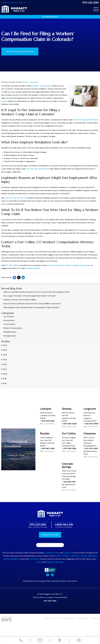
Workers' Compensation (30, 82)
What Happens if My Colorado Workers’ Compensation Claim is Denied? (31, 307)
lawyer (4, 101)
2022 (4, 364)
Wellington (92, 556)
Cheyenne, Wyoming (54, 562)
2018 (4, 383)
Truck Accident (9, 324)
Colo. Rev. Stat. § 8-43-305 (38, 169)
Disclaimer (68, 619)
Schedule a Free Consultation (20, 51)
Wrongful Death (10, 336)
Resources (82, 619)
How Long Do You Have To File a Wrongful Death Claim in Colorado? (30, 296)
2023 (4, 360)
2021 (4, 369)
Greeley (56, 553)
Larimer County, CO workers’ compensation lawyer (69, 265)
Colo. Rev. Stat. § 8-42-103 (16, 198)
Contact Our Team (16, 455)
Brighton (16, 559)
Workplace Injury (10, 332)
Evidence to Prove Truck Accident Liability (20, 300)
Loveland (48, 553)
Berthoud (8, 559)
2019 (4, 379)
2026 (4, 345)
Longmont (68, 553)
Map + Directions (47, 424)
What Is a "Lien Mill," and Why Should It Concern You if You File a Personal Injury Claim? (37, 292)
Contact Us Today (50, 535)
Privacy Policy (51, 619)
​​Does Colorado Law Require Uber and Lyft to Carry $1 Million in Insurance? (32, 304)
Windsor (66, 556)
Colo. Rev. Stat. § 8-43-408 (85, 120)
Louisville (83, 556)
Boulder (59, 556)
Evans (39, 562)
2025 (4, 350)
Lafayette (75, 556)
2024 (4, 355)
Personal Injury (9, 320)
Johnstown (34, 559)
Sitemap (94, 619)
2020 (4, 374)
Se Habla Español (50, 17)
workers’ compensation (42, 86)
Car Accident (9, 317)
